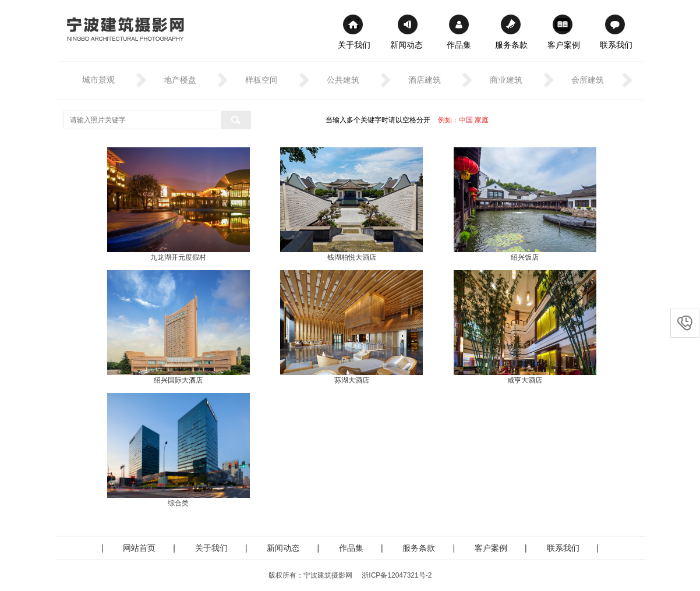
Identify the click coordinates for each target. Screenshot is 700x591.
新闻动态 (406, 45)
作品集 (459, 45)
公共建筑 (343, 80)
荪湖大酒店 (352, 380)
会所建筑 (588, 80)
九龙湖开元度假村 (178, 257)
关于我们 (354, 45)
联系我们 (616, 45)
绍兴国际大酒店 (178, 380)
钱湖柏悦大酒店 (352, 257)
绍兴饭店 (525, 257)
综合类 (178, 503)
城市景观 (98, 80)
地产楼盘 (180, 80)
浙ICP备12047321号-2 (397, 575)
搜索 (236, 120)
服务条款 (511, 45)
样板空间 (261, 80)
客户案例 (564, 45)
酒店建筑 (425, 80)
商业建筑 (506, 80)
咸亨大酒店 (525, 380)
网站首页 (139, 548)
